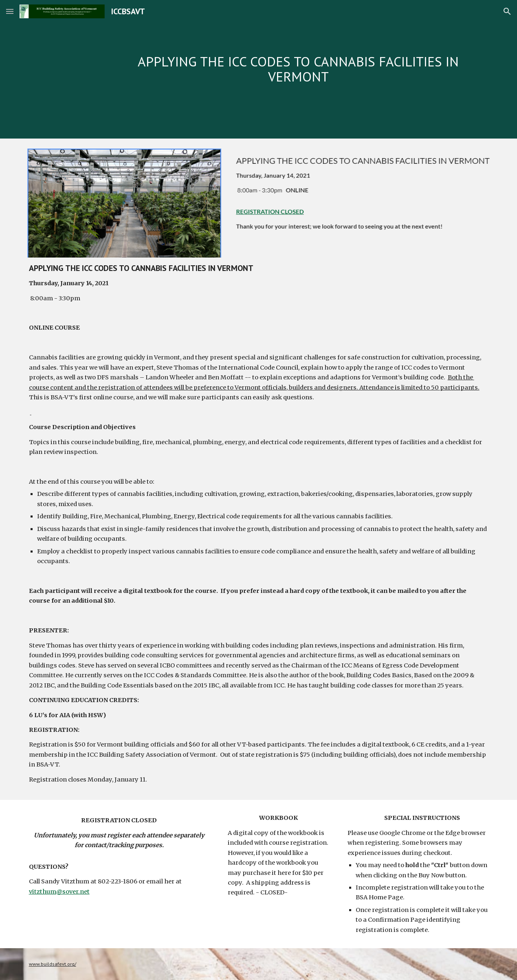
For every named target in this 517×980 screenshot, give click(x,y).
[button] (10, 11)
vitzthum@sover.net (59, 892)
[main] (298, 69)
